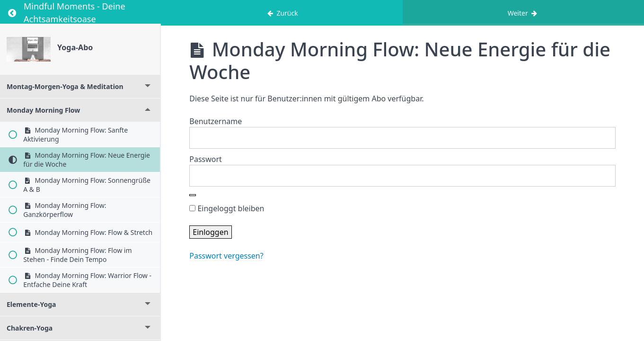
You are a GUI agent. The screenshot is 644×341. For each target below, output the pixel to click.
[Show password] (193, 195)
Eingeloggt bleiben (227, 208)
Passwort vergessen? (226, 256)
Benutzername (216, 121)
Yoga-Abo (75, 47)
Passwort (206, 159)
